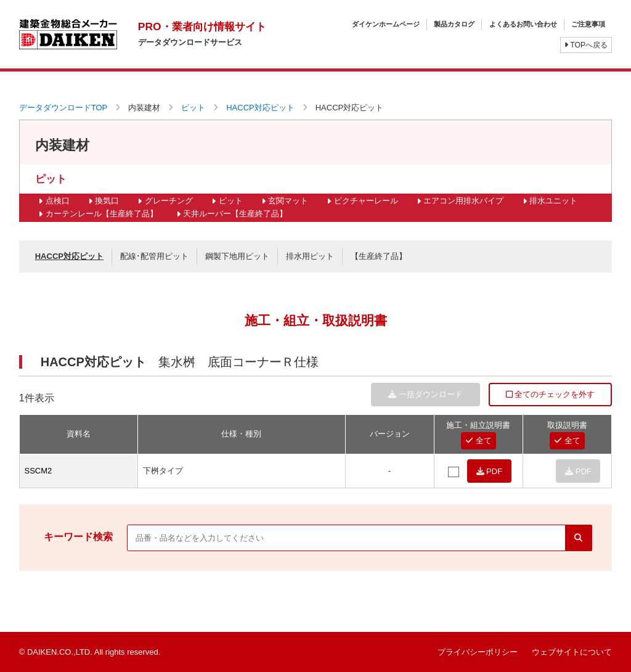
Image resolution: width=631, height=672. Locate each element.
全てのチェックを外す (551, 394)
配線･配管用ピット (154, 256)
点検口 (58, 201)
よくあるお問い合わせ (523, 24)
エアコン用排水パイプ (463, 201)
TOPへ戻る (586, 45)
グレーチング (169, 201)
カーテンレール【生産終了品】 (102, 214)
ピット (193, 108)
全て (478, 440)
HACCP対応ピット (260, 108)
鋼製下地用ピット (237, 256)
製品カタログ (454, 24)
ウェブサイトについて (572, 652)
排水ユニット (553, 201)
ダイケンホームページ (386, 24)
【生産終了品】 (379, 256)
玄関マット (288, 201)
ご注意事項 (588, 24)
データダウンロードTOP (63, 108)
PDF (490, 471)
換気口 (107, 201)
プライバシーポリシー (478, 652)
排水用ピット (310, 256)
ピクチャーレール (366, 201)
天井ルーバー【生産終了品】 (235, 214)
